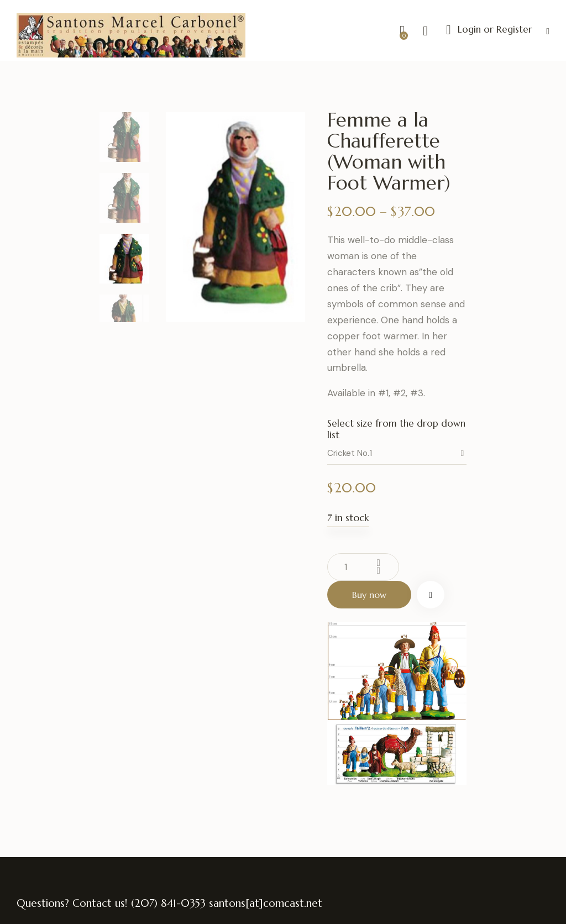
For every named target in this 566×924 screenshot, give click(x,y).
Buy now (369, 595)
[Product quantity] (363, 567)
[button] (548, 31)
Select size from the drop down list (396, 429)
